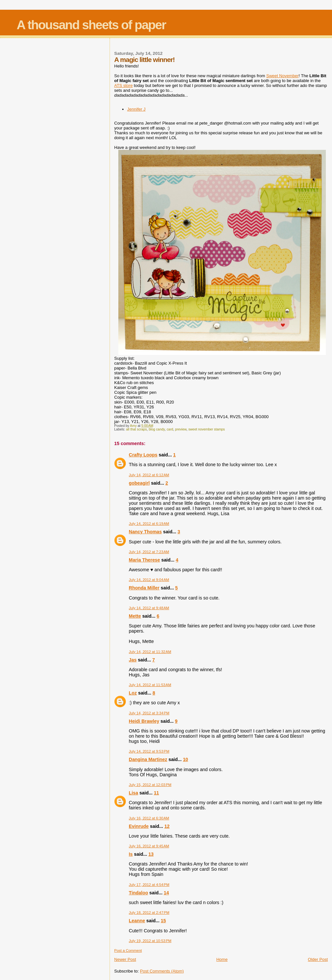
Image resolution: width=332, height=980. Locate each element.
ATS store (123, 85)
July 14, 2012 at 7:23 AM (149, 552)
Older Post (318, 959)
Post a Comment (128, 950)
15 (163, 921)
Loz (133, 693)
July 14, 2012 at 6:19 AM (149, 524)
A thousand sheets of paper (91, 25)
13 (151, 854)
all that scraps (136, 429)
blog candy (157, 429)
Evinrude (139, 826)
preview (181, 429)
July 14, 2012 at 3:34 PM (149, 713)
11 (156, 793)
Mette (135, 616)
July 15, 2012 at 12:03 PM (150, 785)
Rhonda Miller (144, 588)
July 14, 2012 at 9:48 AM (149, 608)
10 (185, 759)
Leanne (137, 921)
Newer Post (125, 959)
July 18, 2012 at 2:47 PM (149, 913)
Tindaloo (138, 893)
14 (166, 893)
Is (131, 854)
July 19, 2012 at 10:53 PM (150, 941)
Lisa (133, 793)
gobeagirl (139, 483)
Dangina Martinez (148, 759)
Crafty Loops (143, 455)
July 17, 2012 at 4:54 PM (149, 885)
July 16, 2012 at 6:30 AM (149, 818)
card (170, 429)
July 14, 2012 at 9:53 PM (149, 751)
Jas (133, 660)
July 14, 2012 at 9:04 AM (149, 580)
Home (222, 959)
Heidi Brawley (144, 721)
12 (167, 826)
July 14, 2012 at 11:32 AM (150, 652)
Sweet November (282, 76)
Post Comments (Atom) (162, 971)
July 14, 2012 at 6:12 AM (149, 475)
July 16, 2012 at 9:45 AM (149, 846)
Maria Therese (144, 560)
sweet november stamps (207, 429)
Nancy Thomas (145, 532)
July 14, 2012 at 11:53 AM (150, 685)
